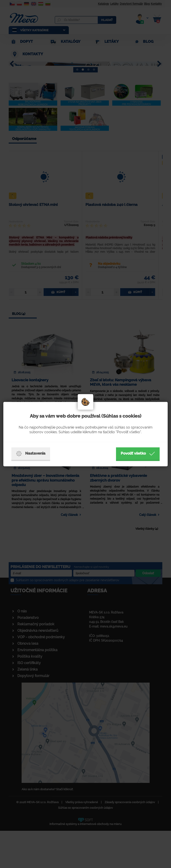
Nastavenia (31, 453)
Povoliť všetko (138, 453)
